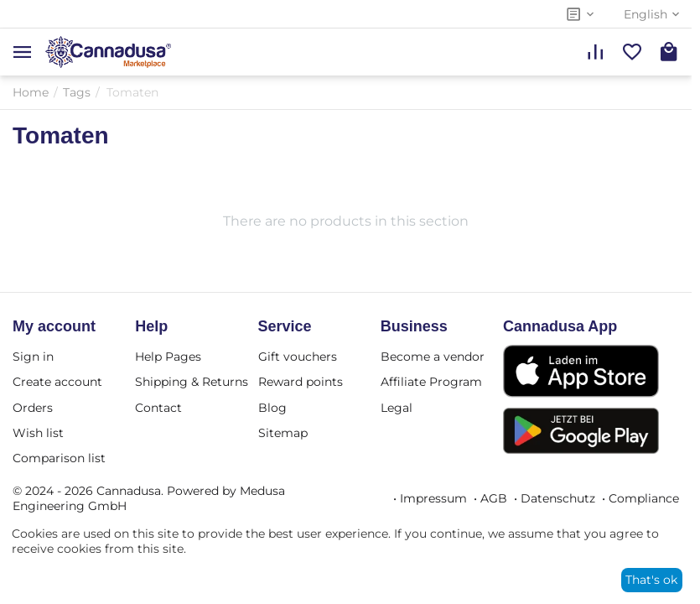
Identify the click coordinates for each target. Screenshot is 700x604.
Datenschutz (558, 498)
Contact (158, 408)
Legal (397, 408)
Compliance (644, 498)
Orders (33, 408)
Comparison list (59, 458)
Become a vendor (433, 357)
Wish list (38, 433)
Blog (272, 408)
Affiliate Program (431, 382)
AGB (494, 498)
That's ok (651, 580)
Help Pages (168, 357)
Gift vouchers (298, 357)
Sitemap (283, 433)
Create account (57, 382)
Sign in (33, 357)
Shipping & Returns (192, 382)
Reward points (301, 382)
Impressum (433, 498)
